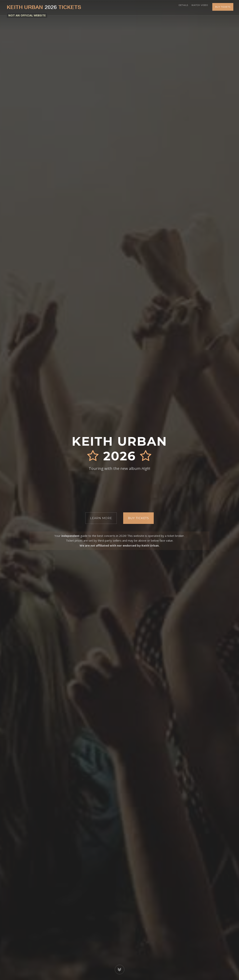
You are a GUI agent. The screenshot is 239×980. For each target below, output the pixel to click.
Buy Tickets (223, 8)
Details (180, 8)
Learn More (101, 518)
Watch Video (198, 8)
